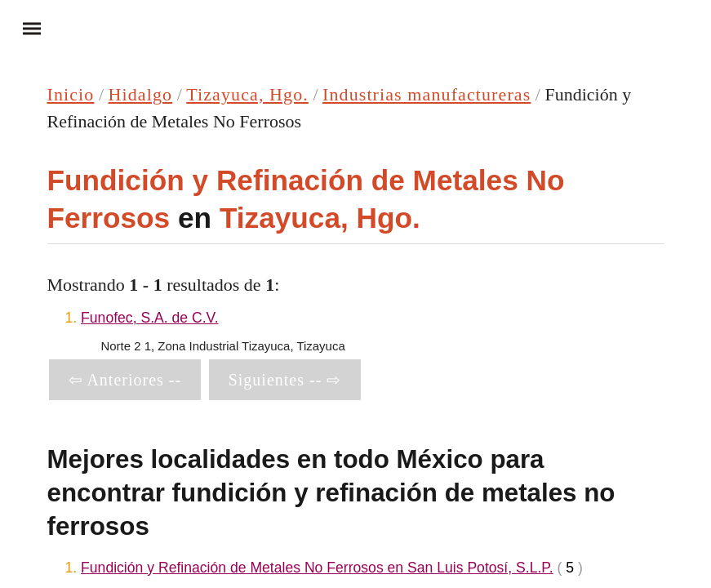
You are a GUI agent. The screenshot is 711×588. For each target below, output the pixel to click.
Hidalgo (141, 94)
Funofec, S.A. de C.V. (150, 318)
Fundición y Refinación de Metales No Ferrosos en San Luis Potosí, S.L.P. (317, 568)
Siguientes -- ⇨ (285, 380)
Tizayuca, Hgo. (247, 94)
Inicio (71, 94)
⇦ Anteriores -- (125, 380)
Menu (24, 28)
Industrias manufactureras (427, 94)
